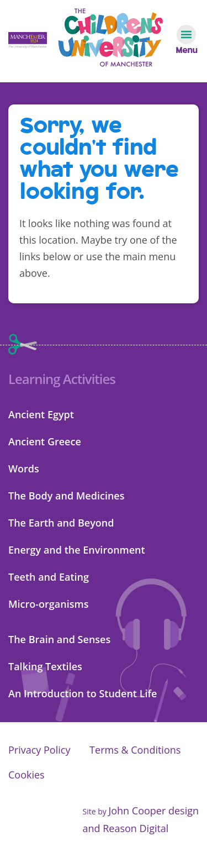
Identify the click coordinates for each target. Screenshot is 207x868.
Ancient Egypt (41, 414)
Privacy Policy (39, 750)
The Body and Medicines (66, 496)
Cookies (26, 775)
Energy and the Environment (77, 550)
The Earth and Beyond (61, 523)
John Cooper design (153, 811)
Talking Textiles (45, 666)
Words (24, 469)
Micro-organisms (48, 604)
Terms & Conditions (135, 750)
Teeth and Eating (49, 577)
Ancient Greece (45, 441)
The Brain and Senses (59, 639)
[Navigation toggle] (186, 40)
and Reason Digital (125, 828)
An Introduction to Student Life (83, 693)
